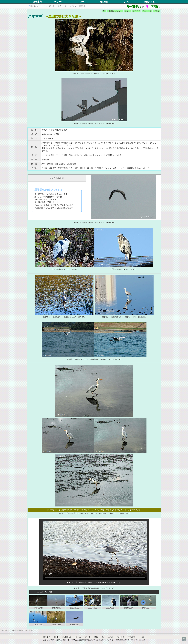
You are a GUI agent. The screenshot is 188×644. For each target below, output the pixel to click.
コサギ (127, 11)
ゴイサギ (118, 11)
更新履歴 (132, 637)
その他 (110, 637)
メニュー (80, 2)
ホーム (59, 2)
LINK (56, 637)
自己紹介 (104, 2)
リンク (127, 2)
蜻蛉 (96, 637)
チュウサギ (147, 11)
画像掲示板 (149, 2)
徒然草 (157, 11)
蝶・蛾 (88, 637)
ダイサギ (136, 11)
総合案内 (37, 2)
